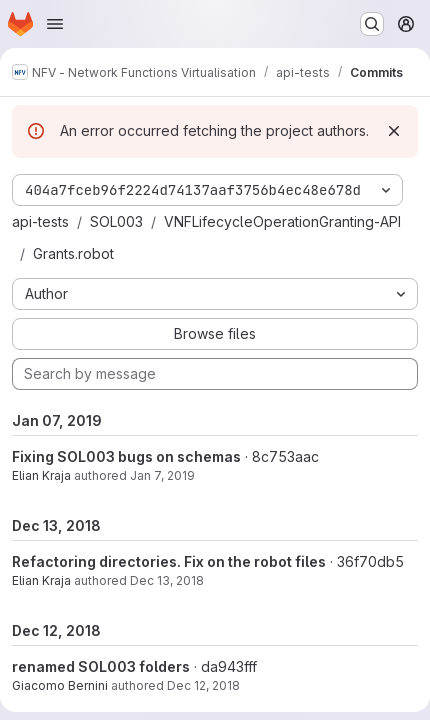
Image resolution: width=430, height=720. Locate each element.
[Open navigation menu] (55, 24)
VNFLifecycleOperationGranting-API (282, 221)
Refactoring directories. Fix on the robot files (169, 561)
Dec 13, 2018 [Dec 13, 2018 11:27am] (167, 580)
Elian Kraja (41, 475)
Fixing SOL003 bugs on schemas (126, 456)
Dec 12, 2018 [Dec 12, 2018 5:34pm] (203, 685)
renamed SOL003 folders (101, 666)
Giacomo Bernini (60, 685)
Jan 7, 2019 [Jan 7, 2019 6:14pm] (162, 475)
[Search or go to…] (372, 24)
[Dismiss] (394, 131)
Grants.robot (73, 253)
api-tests (40, 221)
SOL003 (116, 221)
